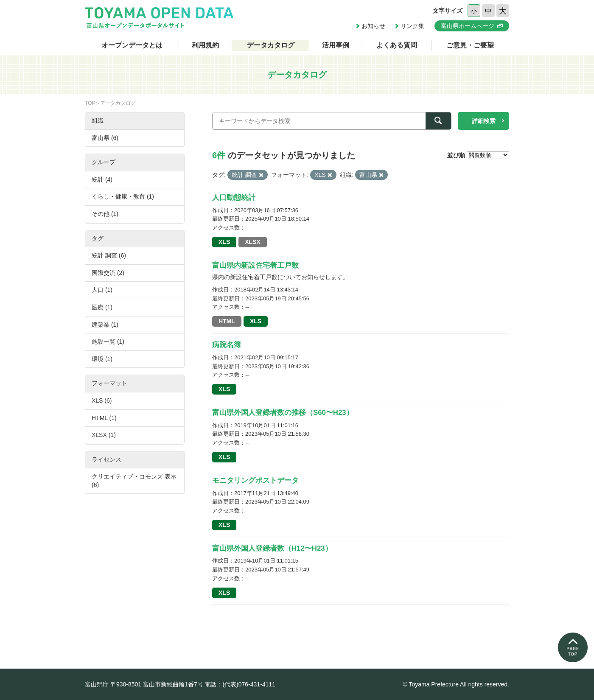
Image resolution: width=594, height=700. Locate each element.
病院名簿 (227, 345)
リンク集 (412, 26)
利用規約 (205, 45)
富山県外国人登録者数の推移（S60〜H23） (283, 413)
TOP (90, 103)
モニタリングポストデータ (255, 480)
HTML (227, 321)
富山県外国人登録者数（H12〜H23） (272, 548)
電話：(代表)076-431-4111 (240, 684)
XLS (224, 242)
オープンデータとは (132, 45)
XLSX (253, 242)
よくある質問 (397, 45)
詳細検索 (484, 121)
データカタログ (271, 45)
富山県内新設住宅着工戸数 (255, 265)
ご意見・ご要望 (470, 45)
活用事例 (336, 45)
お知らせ (373, 26)
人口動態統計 (234, 197)
